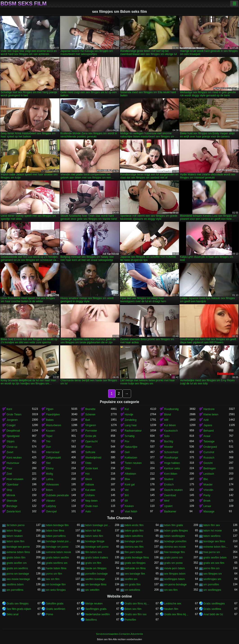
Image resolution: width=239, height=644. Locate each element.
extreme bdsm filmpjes (216, 547)
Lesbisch (209, 474)
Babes (50, 420)
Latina (50, 479)
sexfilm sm (131, 579)
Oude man (92, 506)
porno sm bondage (18, 574)
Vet (127, 490)
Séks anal (12, 614)
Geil (127, 452)
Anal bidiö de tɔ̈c (213, 614)
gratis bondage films (137, 558)
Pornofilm (131, 620)
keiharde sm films (135, 568)
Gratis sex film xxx (136, 614)
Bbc (206, 479)
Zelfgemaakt (53, 458)
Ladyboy (51, 506)
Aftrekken (131, 474)
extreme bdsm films (18, 552)
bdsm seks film (94, 536)
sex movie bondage (18, 579)
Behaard (209, 431)
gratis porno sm (173, 558)
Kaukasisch (171, 431)
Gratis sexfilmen (56, 609)
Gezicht (208, 463)
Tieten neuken (133, 463)
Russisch (209, 458)
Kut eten (90, 490)
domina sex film (134, 547)
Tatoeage (209, 441)
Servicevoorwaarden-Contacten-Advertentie (119, 634)
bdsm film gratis (174, 525)
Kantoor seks (172, 468)
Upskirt (168, 506)
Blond (168, 415)
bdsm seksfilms (134, 536)
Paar (9, 468)
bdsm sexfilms (212, 536)
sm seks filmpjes (56, 590)
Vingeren (91, 425)
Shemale (12, 501)
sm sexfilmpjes (212, 590)
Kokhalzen (131, 458)
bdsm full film (93, 531)
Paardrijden (53, 415)
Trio (48, 441)
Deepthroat (13, 431)
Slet (48, 463)
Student (169, 479)
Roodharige (171, 458)
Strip (9, 490)
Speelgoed (13, 436)
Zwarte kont (14, 512)
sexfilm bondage (95, 579)
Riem (88, 447)
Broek (207, 501)
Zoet (9, 474)
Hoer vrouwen (15, 479)
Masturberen (53, 425)
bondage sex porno (18, 547)
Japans (208, 425)
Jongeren (12, 420)
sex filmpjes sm (213, 574)
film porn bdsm (134, 552)
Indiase (90, 485)
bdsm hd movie (213, 531)
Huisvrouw (13, 463)
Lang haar (131, 425)
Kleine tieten (211, 415)
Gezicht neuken (173, 490)
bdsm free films (55, 531)
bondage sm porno (57, 547)
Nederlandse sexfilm (97, 614)
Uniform (90, 495)
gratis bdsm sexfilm (57, 558)
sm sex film (171, 590)
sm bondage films (96, 584)
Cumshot (209, 452)
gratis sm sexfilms (17, 568)
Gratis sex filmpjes (18, 604)
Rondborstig (171, 409)
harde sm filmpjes (96, 568)
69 (126, 501)
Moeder (169, 447)
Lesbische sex (173, 604)
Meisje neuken (94, 604)
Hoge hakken (172, 463)
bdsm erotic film (134, 525)
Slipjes (10, 441)
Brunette (90, 409)
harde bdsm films (56, 568)
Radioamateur (133, 431)
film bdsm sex (93, 552)
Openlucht (91, 441)
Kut (127, 409)
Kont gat (130, 485)
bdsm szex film (15, 541)
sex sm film (53, 579)
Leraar (207, 506)
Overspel (51, 512)
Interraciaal (52, 452)
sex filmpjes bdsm (175, 574)
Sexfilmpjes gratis (96, 609)
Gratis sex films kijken (137, 604)
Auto (88, 512)
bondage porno (134, 541)
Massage (209, 512)
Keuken (129, 506)
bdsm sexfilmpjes (174, 536)
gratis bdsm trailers (97, 558)
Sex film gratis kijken (19, 609)
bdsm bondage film (57, 525)
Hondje (129, 415)
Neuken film (171, 609)
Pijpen (50, 409)
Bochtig (169, 441)
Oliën (128, 468)
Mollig (49, 474)
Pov (127, 441)
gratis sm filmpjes (135, 563)
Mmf (167, 501)
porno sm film (54, 574)
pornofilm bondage (96, 574)
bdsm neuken (15, 536)
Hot (87, 474)
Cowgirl (11, 425)
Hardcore (209, 409)
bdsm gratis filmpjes (176, 531)
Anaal (207, 436)
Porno (49, 614)
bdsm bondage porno (98, 525)
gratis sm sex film (214, 563)
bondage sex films (214, 541)
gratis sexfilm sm (17, 563)
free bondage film (175, 552)
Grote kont (92, 468)
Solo (167, 436)
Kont (9, 409)
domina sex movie (175, 547)
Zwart (10, 452)
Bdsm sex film (133, 609)
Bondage (12, 506)
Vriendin (208, 490)
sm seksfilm (92, 590)
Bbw (127, 479)
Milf (166, 420)
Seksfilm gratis (55, 604)
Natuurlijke (131, 447)
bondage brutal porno (59, 541)
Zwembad (170, 495)
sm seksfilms (133, 590)
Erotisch (169, 485)
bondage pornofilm (175, 541)
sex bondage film (135, 574)
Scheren (90, 415)
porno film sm (212, 568)
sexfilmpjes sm (212, 579)
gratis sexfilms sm (57, 563)
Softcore (90, 452)
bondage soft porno (97, 547)
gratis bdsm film (16, 558)
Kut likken (170, 425)
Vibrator (51, 501)
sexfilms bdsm (15, 584)
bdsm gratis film (134, 531)
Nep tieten (91, 501)
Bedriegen (210, 468)
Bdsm (49, 490)
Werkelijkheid (93, 458)
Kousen (50, 431)
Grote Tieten (14, 415)
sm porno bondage (175, 584)
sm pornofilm (211, 584)
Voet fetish (131, 512)
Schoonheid (171, 452)
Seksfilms (91, 620)
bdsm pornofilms (56, 536)
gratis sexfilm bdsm (215, 558)
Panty (207, 495)
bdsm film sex (212, 525)
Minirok (11, 495)
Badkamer (170, 512)
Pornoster (91, 431)
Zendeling (131, 420)
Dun (48, 447)
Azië (206, 420)
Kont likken (171, 474)
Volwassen (52, 485)
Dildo (88, 463)
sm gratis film (133, 584)
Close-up (12, 447)
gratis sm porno (173, 563)
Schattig (130, 436)
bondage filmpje (95, 541)
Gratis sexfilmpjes (214, 604)
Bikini (88, 479)
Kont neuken (14, 458)
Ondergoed (210, 447)
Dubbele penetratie (57, 495)
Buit (88, 420)
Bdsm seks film (23, 4)
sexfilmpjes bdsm (174, 579)
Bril (127, 495)
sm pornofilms (15, 590)
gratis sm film (93, 563)
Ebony (50, 468)
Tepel (49, 436)
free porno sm (212, 552)
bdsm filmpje (14, 531)
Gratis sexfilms (212, 609)
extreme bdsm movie (58, 552)
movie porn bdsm (174, 568)
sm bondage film (56, 584)
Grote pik (91, 436)
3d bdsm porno (16, 525)
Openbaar (12, 485)
